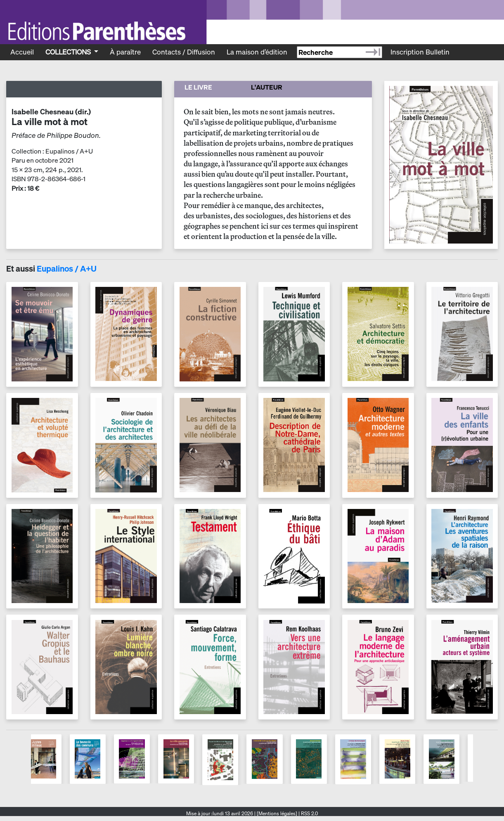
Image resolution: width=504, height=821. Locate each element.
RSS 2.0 (309, 813)
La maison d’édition (257, 52)
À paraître (125, 52)
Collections (69, 52)
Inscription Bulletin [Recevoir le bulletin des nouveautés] (420, 52)
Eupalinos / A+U (67, 269)
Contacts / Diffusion (184, 52)
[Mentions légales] (277, 813)
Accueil (22, 52)
